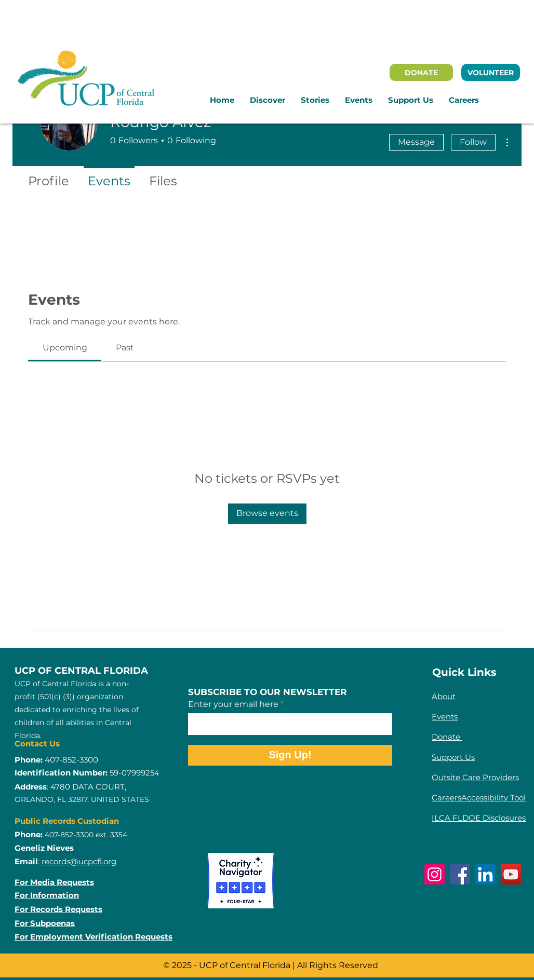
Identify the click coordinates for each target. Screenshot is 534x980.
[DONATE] (421, 72)
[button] (268, 100)
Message (416, 142)
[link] (65, 348)
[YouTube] (511, 874)
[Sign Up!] (290, 755)
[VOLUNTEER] (491, 72)
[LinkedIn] (485, 874)
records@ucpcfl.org (79, 861)
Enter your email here (233, 704)
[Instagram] (435, 874)
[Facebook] (460, 874)
